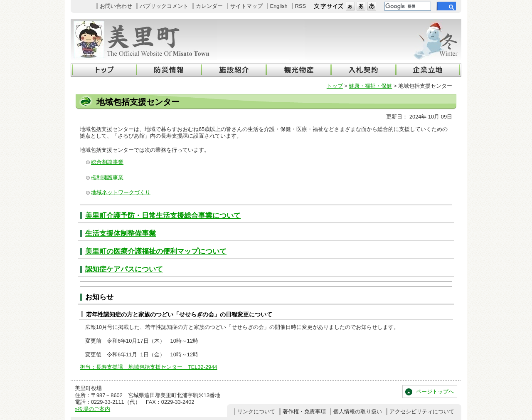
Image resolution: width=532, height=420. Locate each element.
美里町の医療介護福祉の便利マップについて (156, 251)
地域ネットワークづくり (121, 192)
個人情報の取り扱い (358, 411)
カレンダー (209, 6)
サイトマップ (246, 6)
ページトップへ (435, 392)
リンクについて (256, 411)
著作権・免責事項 (304, 411)
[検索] (407, 6)
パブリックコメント (164, 6)
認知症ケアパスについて (124, 269)
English (279, 6)
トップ (335, 86)
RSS (300, 6)
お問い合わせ (116, 6)
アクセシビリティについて (422, 411)
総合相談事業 (107, 162)
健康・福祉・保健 (370, 86)
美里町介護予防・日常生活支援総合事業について (163, 216)
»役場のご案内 (92, 409)
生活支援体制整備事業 (121, 233)
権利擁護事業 (107, 177)
